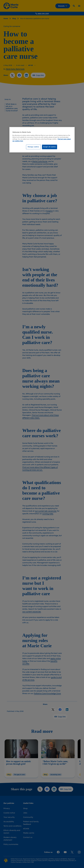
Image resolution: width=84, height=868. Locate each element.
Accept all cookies (50, 147)
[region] (42, 140)
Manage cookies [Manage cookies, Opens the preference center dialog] (33, 147)
